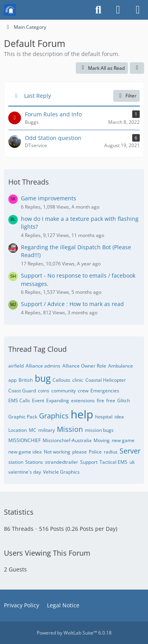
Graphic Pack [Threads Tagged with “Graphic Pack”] (23, 417)
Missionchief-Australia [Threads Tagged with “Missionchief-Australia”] (67, 440)
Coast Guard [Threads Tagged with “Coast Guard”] (22, 391)
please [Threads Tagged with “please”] (80, 452)
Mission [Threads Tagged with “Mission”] (70, 429)
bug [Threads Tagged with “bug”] (43, 378)
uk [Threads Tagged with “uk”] (132, 462)
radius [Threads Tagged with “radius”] (111, 452)
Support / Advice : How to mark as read (72, 304)
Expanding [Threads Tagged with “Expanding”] (58, 400)
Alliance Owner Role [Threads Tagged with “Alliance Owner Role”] (84, 366)
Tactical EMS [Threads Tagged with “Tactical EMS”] (113, 462)
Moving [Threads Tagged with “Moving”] (102, 440)
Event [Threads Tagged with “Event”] (38, 400)
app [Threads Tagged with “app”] (12, 380)
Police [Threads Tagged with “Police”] (95, 452)
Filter (126, 96)
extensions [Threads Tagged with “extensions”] (83, 400)
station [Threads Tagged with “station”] (16, 462)
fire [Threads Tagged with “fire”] (100, 400)
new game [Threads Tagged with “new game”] (123, 440)
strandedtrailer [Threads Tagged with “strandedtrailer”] (62, 462)
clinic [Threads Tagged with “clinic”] (78, 380)
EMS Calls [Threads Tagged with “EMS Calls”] (19, 400)
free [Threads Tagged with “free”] (111, 400)
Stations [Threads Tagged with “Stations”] (34, 462)
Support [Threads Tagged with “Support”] (89, 462)
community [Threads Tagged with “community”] (64, 391)
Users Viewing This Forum (47, 553)
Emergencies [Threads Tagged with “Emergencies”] (105, 391)
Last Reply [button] (37, 96)
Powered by (74, 633)
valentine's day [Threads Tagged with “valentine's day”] (25, 472)
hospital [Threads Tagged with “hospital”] (104, 417)
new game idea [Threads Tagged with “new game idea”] (25, 452)
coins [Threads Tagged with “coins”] (44, 391)
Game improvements (49, 198)
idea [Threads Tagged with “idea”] (119, 417)
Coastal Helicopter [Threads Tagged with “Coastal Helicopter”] (106, 380)
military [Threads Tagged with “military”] (47, 430)
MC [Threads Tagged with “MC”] (33, 430)
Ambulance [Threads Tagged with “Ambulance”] (121, 366)
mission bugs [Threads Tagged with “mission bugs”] (99, 430)
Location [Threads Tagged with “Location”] (18, 430)
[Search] (98, 10)
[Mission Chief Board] (10, 10)
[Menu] (138, 10)
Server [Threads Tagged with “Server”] (130, 451)
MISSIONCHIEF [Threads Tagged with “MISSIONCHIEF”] (24, 440)
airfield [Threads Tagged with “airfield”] (16, 366)
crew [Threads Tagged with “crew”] (83, 391)
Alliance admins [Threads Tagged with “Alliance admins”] (43, 366)
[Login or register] (118, 10)
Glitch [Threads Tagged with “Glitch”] (124, 400)
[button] (137, 68)
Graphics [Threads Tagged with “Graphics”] (54, 416)
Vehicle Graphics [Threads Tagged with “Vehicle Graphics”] (61, 472)
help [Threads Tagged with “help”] (82, 414)
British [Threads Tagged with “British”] (26, 380)
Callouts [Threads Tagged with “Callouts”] (61, 380)
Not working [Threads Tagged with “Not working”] (57, 452)
